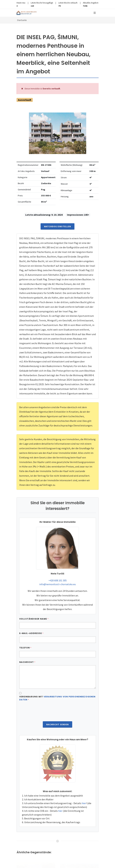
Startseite (22, 20)
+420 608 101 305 (58, 580)
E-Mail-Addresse (31, 633)
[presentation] (58, 712)
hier (84, 803)
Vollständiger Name (34, 619)
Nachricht (27, 662)
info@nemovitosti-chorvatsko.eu (57, 584)
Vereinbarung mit (57, 698)
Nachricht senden (57, 724)
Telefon (25, 648)
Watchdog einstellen (57, 226)
